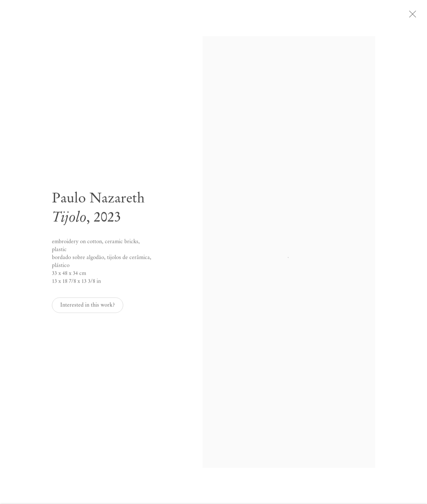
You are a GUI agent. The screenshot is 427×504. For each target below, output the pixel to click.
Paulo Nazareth (98, 200)
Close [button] (413, 16)
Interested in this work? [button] (88, 307)
